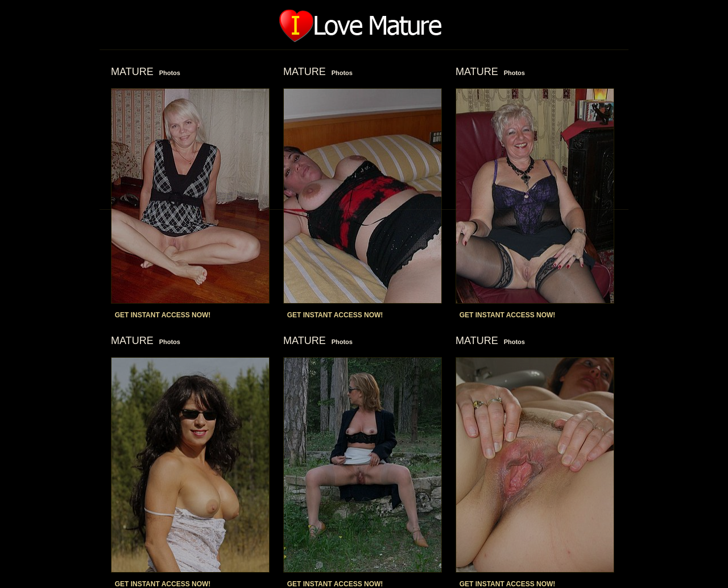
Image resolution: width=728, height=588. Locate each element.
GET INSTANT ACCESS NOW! (163, 315)
